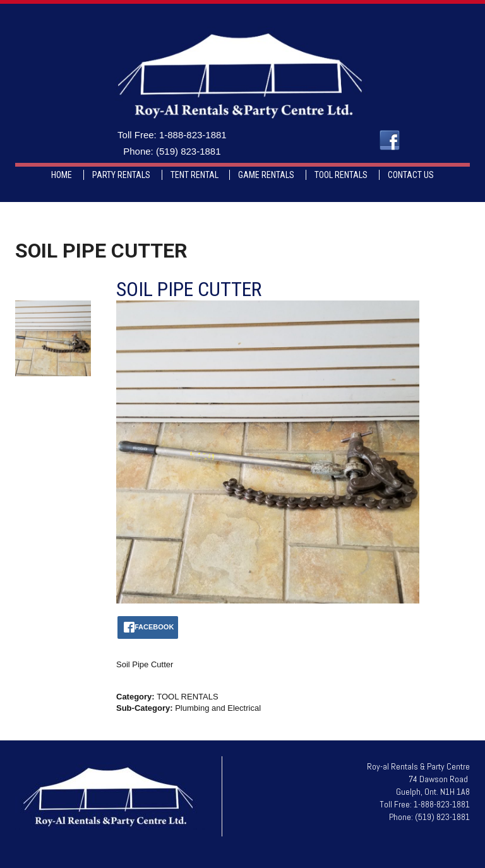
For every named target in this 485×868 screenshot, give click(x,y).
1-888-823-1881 (193, 135)
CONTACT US (411, 175)
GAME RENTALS (266, 175)
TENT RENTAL (195, 175)
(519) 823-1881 (189, 151)
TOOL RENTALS (341, 175)
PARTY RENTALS (121, 175)
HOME (62, 175)
